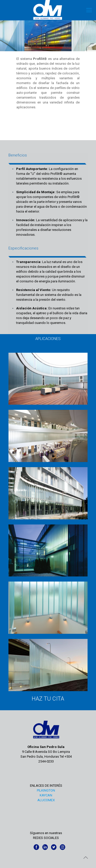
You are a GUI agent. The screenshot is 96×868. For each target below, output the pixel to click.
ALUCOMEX (46, 800)
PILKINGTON (46, 790)
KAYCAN (46, 795)
